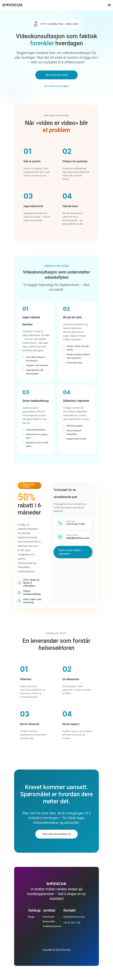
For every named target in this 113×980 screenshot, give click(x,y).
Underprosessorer (52, 926)
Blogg (31, 917)
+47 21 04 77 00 (72, 923)
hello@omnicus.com (74, 917)
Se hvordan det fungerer (56, 86)
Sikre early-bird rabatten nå (56, 834)
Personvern (49, 917)
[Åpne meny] (109, 5)
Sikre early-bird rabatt (57, 75)
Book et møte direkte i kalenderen (70, 552)
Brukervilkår (49, 922)
